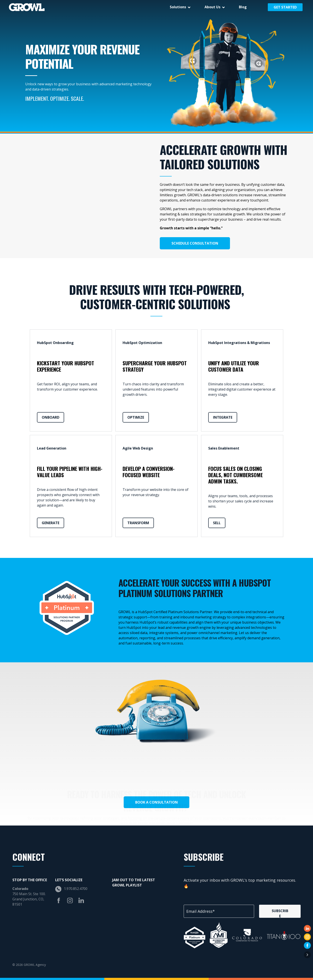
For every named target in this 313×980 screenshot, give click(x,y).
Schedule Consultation (195, 243)
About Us (212, 7)
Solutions (178, 7)
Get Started (285, 7)
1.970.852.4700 (76, 889)
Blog (243, 7)
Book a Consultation (156, 802)
